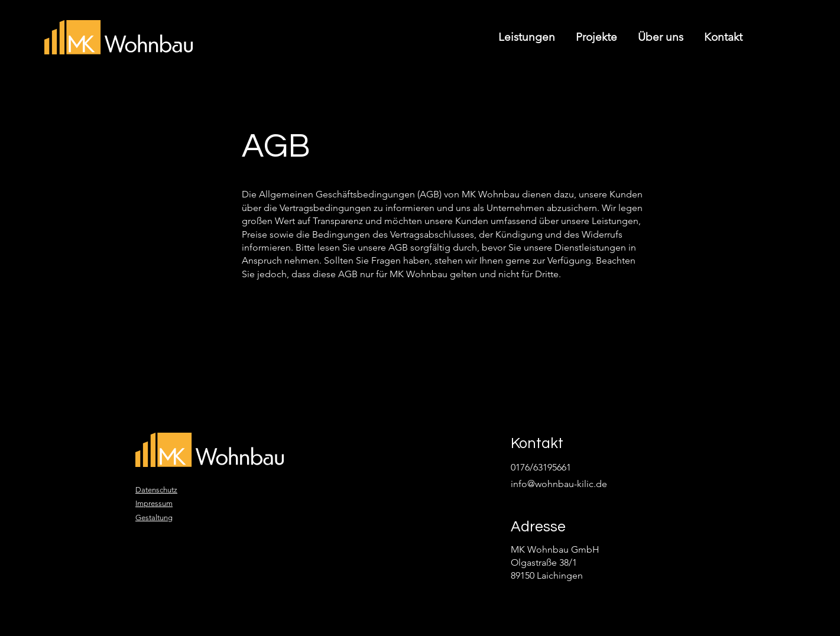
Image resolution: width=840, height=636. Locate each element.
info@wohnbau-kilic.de (559, 484)
